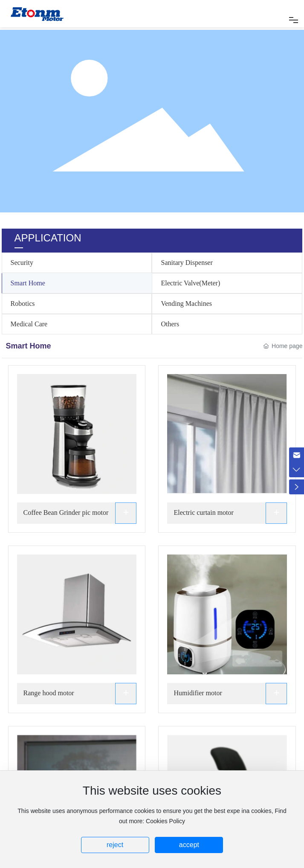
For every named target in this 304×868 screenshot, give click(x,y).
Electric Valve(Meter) (190, 283)
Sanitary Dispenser (187, 263)
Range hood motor (49, 693)
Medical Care (29, 324)
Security (22, 263)
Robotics (23, 303)
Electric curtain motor (203, 512)
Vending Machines (186, 303)
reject (115, 845)
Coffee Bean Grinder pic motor (66, 512)
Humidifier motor (198, 693)
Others (170, 324)
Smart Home (28, 283)
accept (189, 845)
